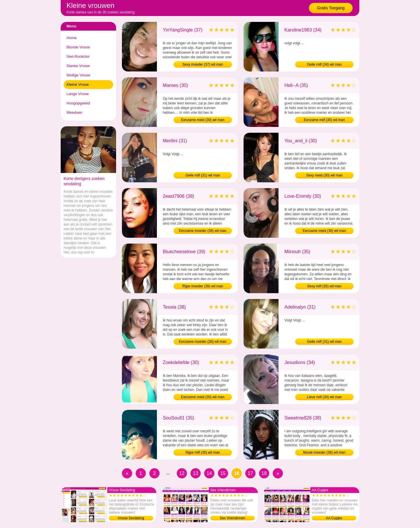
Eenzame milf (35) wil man (324, 120)
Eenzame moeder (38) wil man (203, 231)
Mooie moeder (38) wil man (324, 452)
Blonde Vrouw (78, 47)
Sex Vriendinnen (232, 518)
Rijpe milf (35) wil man (203, 452)
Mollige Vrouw (78, 75)
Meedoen (74, 112)
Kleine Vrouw (78, 84)
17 (251, 473)
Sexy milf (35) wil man (324, 286)
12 (182, 473)
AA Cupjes (334, 518)
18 (264, 473)
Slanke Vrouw (78, 66)
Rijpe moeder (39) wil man (203, 286)
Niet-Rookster (78, 56)
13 (196, 473)
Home (72, 38)
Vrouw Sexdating (131, 518)
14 (209, 473)
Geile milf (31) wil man (203, 175)
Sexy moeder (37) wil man (203, 64)
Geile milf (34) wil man (324, 64)
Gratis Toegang (331, 8)
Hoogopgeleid (78, 103)
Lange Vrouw (78, 94)
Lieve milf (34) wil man (324, 397)
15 (223, 473)
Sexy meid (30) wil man (324, 175)
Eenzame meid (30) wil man (203, 120)
